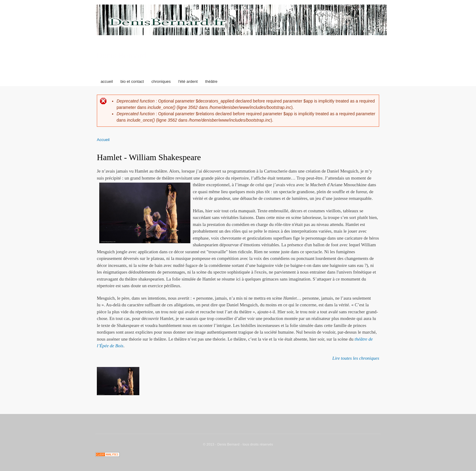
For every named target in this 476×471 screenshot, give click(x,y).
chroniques (161, 81)
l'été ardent (188, 81)
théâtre (211, 81)
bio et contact (132, 81)
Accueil (103, 140)
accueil (107, 81)
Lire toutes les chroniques (356, 358)
